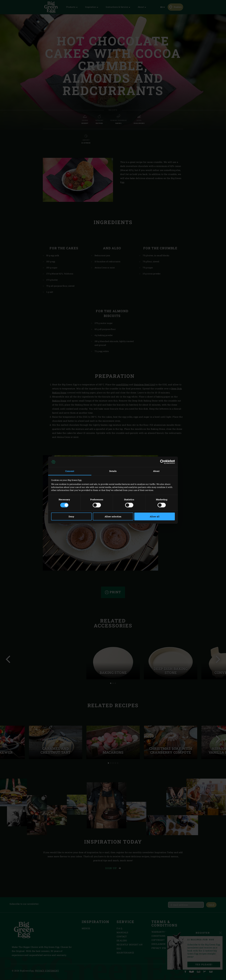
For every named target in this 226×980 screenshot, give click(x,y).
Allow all (155, 516)
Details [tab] (113, 471)
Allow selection (113, 516)
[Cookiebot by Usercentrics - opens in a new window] (162, 462)
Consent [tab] (70, 471)
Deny (71, 516)
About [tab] (156, 471)
